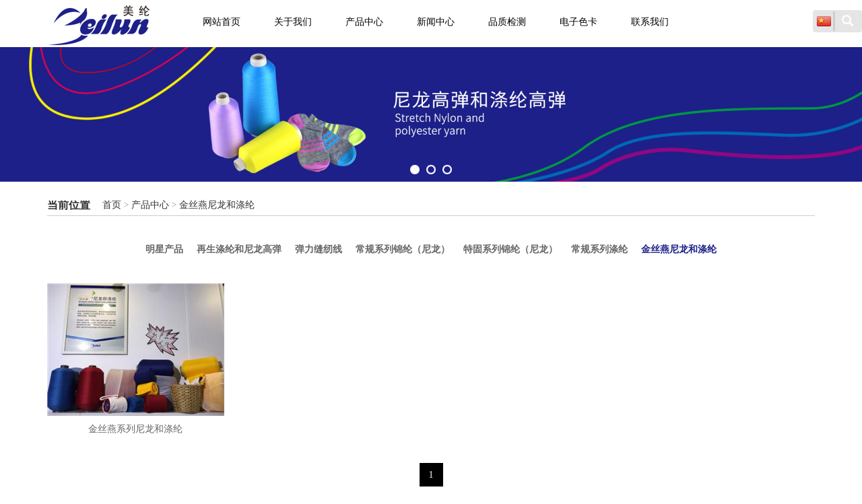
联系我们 (650, 22)
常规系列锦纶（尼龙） (403, 248)
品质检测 (507, 22)
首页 (112, 205)
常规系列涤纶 (640, 248)
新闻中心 (436, 22)
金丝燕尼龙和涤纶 (217, 205)
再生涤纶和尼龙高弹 (199, 248)
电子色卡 (578, 22)
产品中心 (364, 22)
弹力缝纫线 (298, 248)
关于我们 (293, 22)
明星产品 (104, 248)
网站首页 (222, 22)
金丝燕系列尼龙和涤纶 (135, 426)
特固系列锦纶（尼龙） (531, 248)
